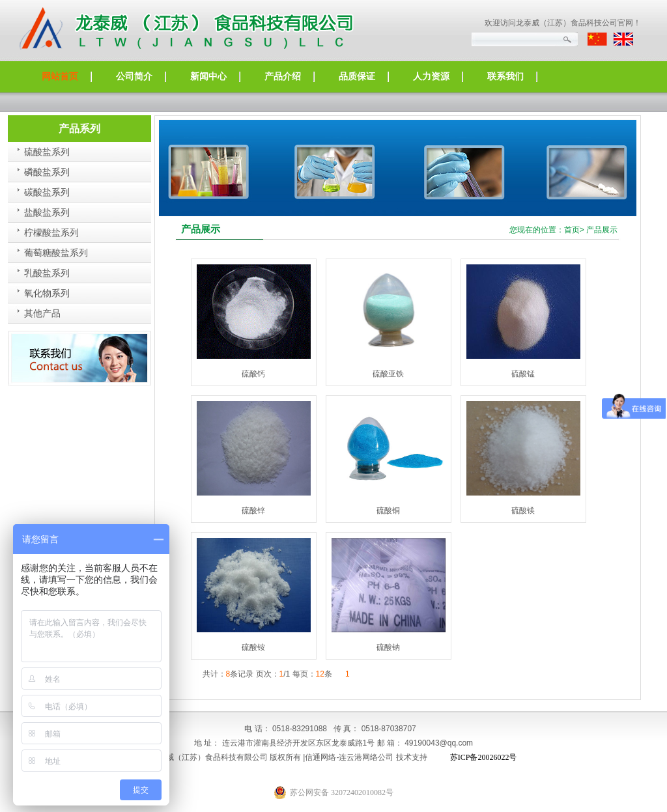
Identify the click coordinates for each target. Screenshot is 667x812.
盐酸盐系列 (47, 213)
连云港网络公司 (366, 757)
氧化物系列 (47, 293)
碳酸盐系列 (47, 192)
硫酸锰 (523, 374)
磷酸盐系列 (47, 172)
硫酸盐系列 (47, 152)
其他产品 (42, 314)
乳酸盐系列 (47, 273)
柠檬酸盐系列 (51, 233)
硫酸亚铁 (388, 374)
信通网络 (320, 757)
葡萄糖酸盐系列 (56, 253)
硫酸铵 (253, 647)
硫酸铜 (388, 511)
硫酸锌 (253, 511)
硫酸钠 (388, 647)
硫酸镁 (523, 511)
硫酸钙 (253, 374)
